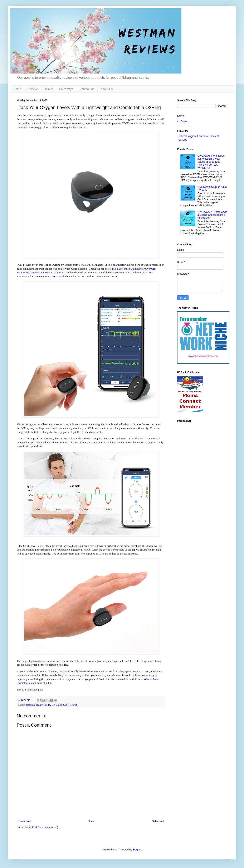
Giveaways (66, 89)
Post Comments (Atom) (45, 827)
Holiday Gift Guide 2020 (56, 705)
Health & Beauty (34, 705)
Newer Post (24, 821)
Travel (49, 89)
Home (17, 89)
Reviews (33, 89)
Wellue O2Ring (110, 276)
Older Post (158, 821)
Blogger (137, 850)
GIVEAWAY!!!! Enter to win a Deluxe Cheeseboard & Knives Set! (212, 215)
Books (184, 121)
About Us (107, 89)
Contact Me (87, 89)
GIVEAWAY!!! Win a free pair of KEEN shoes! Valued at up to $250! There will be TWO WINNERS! (211, 162)
